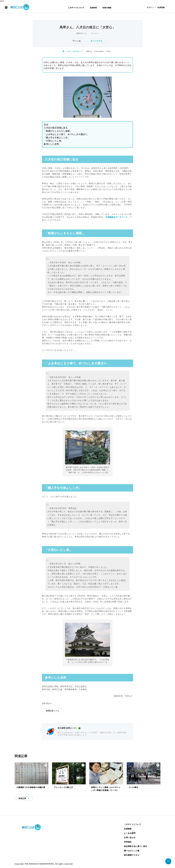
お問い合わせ (130, 838)
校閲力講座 (107, 8)
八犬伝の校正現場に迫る (56, 128)
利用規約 (128, 842)
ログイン (150, 8)
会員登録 (161, 8)
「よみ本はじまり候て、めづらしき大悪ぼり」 (66, 135)
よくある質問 (130, 833)
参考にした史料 (51, 144)
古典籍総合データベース (116, 217)
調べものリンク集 (132, 851)
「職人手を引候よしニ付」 (57, 138)
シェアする (97, 41)
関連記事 (22, 799)
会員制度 (93, 8)
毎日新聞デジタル (132, 855)
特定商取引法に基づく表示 (136, 846)
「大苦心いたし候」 (53, 141)
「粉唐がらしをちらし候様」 (58, 131)
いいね (78, 41)
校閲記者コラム (82, 33)
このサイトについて (76, 8)
